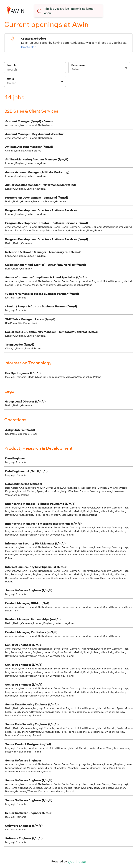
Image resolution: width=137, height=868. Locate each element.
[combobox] (72, 69)
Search (11, 65)
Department (78, 65)
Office (11, 79)
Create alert (29, 47)
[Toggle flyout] (126, 68)
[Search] (35, 70)
